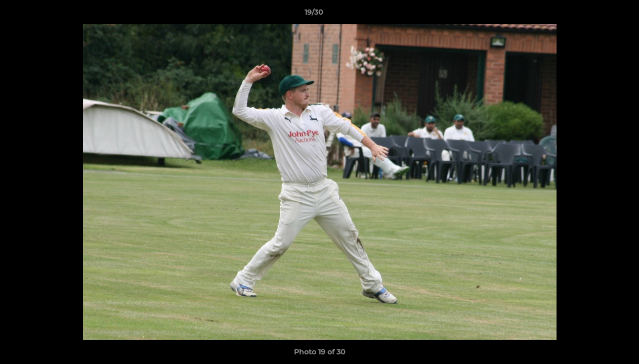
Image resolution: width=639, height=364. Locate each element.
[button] (597, 15)
